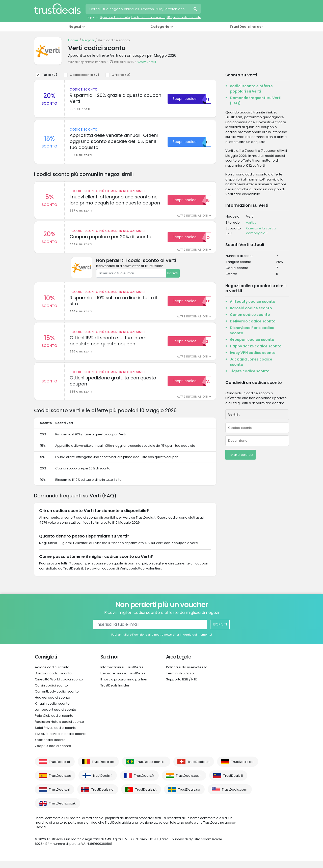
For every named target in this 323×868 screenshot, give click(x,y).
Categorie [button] (160, 27)
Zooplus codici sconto (53, 753)
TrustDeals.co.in (189, 782)
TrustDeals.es (60, 782)
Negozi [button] (75, 27)
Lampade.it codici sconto (56, 716)
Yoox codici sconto (50, 747)
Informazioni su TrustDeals (122, 674)
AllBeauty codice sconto (253, 302)
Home (73, 40)
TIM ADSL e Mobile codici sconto (61, 741)
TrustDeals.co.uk (62, 810)
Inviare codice (240, 455)
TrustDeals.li (233, 782)
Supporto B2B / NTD (182, 686)
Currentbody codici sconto (57, 698)
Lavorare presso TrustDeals (123, 680)
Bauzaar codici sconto (53, 680)
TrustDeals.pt (146, 796)
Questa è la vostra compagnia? (261, 231)
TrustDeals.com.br (151, 769)
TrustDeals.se (189, 796)
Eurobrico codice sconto (148, 17)
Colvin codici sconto (51, 692)
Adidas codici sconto (52, 674)
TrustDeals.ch (198, 769)
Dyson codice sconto (115, 17)
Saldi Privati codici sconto (56, 735)
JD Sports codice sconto (184, 17)
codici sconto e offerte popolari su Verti (251, 89)
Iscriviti (173, 277)
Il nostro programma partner (124, 686)
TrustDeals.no (102, 796)
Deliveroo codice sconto (253, 321)
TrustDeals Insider (246, 27)
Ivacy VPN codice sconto (253, 353)
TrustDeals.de (242, 769)
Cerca (196, 10)
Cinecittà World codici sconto (59, 686)
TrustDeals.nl (59, 796)
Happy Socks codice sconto (256, 346)
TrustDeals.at (60, 769)
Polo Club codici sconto (54, 722)
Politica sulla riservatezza (187, 674)
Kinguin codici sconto (52, 710)
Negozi (88, 40)
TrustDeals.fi (102, 782)
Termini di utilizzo (180, 680)
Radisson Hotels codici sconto (59, 728)
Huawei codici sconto (52, 704)
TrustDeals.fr (144, 782)
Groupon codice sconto (252, 340)
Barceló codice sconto (251, 308)
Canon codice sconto (250, 315)
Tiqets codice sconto (250, 371)
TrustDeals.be (103, 769)
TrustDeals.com (235, 796)
